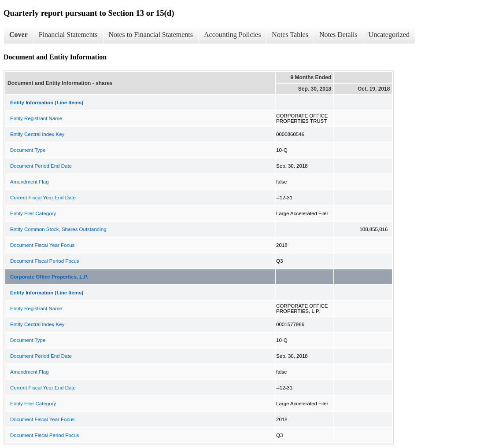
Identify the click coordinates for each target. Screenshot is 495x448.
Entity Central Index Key (37, 134)
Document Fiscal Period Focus (45, 261)
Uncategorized (389, 35)
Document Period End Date (41, 166)
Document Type (28, 150)
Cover (18, 35)
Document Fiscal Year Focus (42, 245)
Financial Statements (68, 35)
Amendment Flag (30, 182)
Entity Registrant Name (36, 118)
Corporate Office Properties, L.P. (49, 277)
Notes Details (338, 35)
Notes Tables (290, 35)
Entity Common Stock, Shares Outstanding (58, 229)
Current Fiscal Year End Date (43, 198)
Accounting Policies (232, 35)
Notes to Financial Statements (151, 35)
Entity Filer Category (33, 213)
